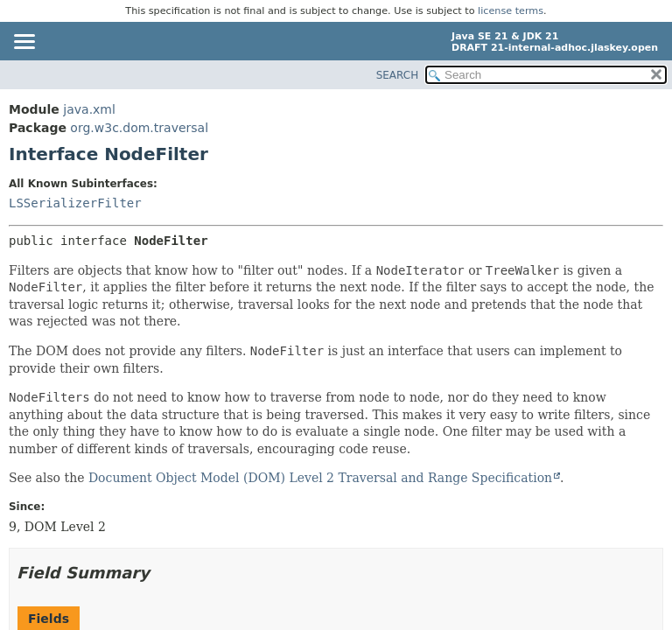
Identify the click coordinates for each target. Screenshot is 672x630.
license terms (511, 11)
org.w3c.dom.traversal (139, 128)
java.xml (89, 109)
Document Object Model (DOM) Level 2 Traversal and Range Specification (320, 478)
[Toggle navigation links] (24, 43)
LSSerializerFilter (75, 203)
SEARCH (398, 75)
